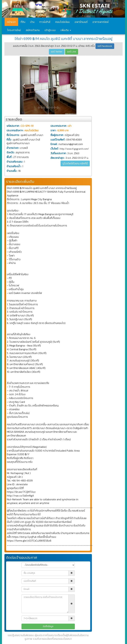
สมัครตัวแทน (33, 30)
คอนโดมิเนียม (63, 22)
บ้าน (32, 22)
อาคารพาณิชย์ (101, 22)
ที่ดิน (23, 22)
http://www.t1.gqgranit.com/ (74, 149)
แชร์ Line (72, 52)
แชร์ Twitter (57, 52)
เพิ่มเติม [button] (66, 30)
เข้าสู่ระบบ (50, 30)
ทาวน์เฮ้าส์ (45, 22)
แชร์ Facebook (105, 46)
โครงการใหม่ (14, 30)
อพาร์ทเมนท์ (81, 22)
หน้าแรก (11, 22)
